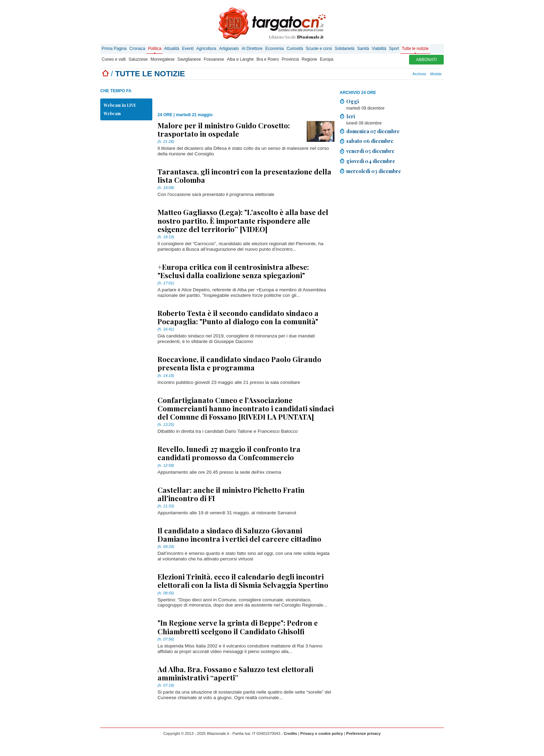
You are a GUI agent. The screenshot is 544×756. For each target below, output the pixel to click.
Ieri (351, 116)
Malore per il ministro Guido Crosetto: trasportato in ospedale (224, 129)
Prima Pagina (114, 49)
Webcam (112, 113)
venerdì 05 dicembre (370, 151)
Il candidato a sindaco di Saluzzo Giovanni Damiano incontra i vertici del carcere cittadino (239, 534)
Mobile (436, 74)
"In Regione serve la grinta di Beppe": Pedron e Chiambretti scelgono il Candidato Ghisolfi (238, 627)
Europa (327, 59)
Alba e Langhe (240, 59)
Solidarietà (345, 49)
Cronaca (137, 49)
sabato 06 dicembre (370, 141)
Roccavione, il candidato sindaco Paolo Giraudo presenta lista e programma (239, 363)
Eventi (188, 49)
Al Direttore (252, 49)
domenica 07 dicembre (373, 131)
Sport (394, 49)
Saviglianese (189, 59)
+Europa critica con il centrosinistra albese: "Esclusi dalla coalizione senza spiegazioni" (233, 271)
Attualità (172, 49)
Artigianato (229, 49)
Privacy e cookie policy (321, 733)
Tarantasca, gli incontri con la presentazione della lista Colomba (244, 175)
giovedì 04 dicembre (371, 161)
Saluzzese (138, 59)
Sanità (363, 49)
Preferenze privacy (364, 733)
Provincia (290, 59)
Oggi (352, 101)
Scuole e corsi (319, 49)
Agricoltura (206, 49)
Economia (275, 49)
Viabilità (379, 49)
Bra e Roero (268, 59)
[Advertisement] (239, 94)
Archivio (419, 74)
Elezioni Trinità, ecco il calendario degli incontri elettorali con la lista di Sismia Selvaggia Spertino (243, 581)
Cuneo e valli (114, 59)
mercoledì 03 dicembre (374, 171)
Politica (155, 49)
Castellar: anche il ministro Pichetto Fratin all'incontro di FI (231, 494)
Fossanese (214, 59)
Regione (309, 59)
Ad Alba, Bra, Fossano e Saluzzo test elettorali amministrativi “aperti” (235, 673)
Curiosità (295, 49)
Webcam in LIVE (120, 105)
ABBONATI (426, 60)
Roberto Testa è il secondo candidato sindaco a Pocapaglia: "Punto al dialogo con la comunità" (238, 317)
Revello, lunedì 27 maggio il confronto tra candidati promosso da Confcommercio (229, 453)
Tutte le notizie (415, 49)
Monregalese (163, 59)
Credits (291, 733)
